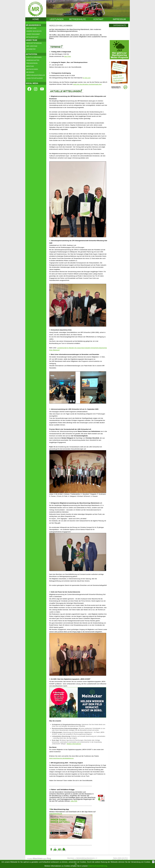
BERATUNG (30, 66)
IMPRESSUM (119, 19)
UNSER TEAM (31, 40)
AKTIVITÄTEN (31, 54)
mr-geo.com (87, 78)
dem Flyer (68, 56)
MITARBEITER (31, 49)
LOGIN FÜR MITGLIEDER (35, 78)
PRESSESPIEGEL (32, 63)
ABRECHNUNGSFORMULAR (36, 75)
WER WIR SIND (31, 28)
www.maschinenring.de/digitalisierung (61, 758)
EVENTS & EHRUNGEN (34, 57)
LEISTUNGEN (57, 19)
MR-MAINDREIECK (33, 25)
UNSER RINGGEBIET (33, 34)
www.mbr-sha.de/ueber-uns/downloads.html (87, 84)
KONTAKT (98, 19)
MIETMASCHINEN (32, 69)
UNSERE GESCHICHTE (34, 31)
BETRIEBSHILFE (78, 19)
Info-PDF (74, 801)
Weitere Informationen (74, 744)
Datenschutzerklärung (98, 866)
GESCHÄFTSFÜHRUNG (34, 43)
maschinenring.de (56, 813)
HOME (36, 19)
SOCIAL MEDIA (32, 83)
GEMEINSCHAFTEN (33, 60)
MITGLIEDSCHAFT (32, 37)
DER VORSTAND (32, 46)
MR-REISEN (30, 72)
